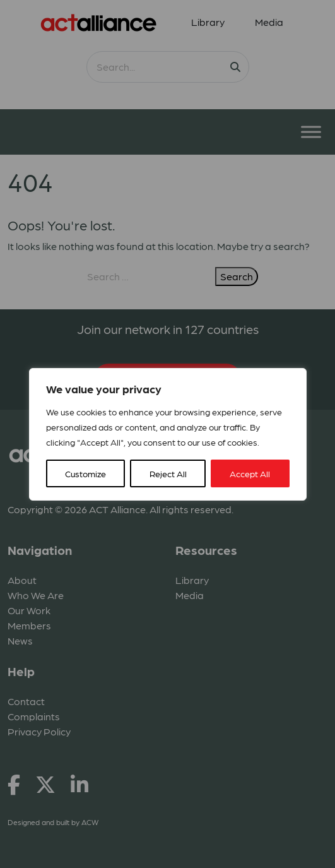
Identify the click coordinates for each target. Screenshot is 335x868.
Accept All (250, 473)
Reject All (168, 473)
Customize (85, 473)
